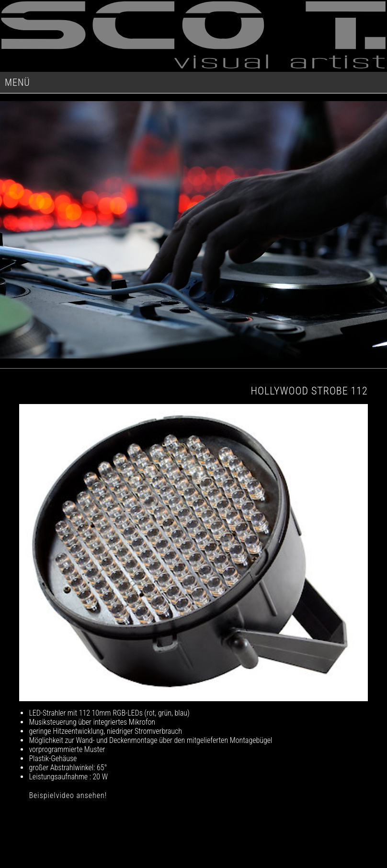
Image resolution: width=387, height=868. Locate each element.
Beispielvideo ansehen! (68, 795)
